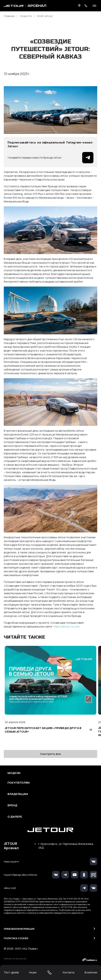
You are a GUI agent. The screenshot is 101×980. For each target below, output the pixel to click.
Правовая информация (19, 929)
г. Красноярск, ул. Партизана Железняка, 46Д (66, 846)
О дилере (15, 817)
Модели (14, 773)
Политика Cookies (16, 938)
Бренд (12, 805)
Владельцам (18, 794)
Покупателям (19, 783)
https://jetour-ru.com (67, 626)
